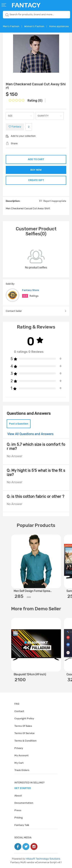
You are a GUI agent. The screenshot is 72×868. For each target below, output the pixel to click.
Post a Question (19, 424)
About (18, 796)
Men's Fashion (11, 26)
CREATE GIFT (36, 180)
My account (22, 755)
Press (18, 810)
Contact (19, 711)
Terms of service (24, 733)
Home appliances (59, 26)
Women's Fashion (34, 26)
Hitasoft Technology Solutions (43, 859)
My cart (19, 763)
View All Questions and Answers (30, 434)
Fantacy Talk (22, 825)
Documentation (24, 803)
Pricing (19, 818)
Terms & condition (25, 741)
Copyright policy (24, 718)
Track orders (22, 770)
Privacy (19, 748)
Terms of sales (23, 726)
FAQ (17, 704)
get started (23, 788)
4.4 (25, 296)
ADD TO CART (36, 159)
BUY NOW (36, 170)
